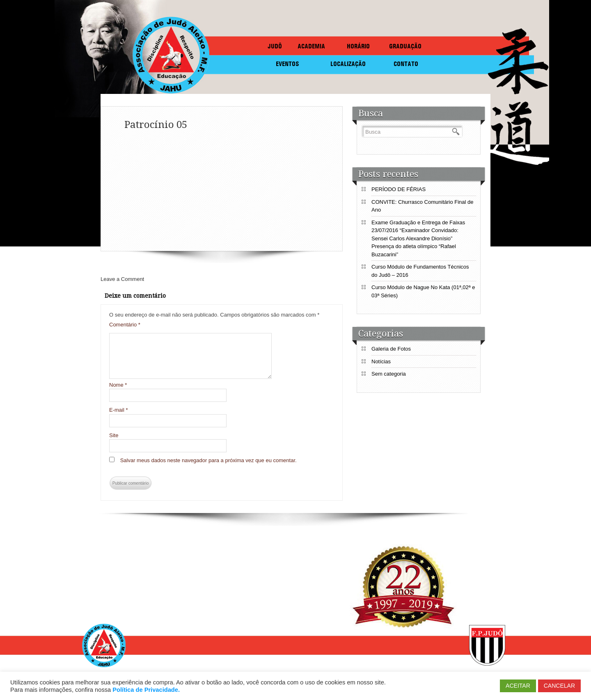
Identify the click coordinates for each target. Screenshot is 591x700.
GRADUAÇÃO (405, 46)
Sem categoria (389, 374)
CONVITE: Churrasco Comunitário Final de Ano (423, 206)
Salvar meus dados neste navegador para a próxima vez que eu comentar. (208, 460)
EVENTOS (287, 64)
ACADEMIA (311, 46)
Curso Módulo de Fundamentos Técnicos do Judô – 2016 (420, 271)
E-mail (119, 410)
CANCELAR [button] (559, 686)
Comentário (125, 325)
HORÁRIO (358, 46)
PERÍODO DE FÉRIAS (399, 189)
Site (114, 435)
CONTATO (406, 64)
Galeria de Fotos (391, 349)
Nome (118, 385)
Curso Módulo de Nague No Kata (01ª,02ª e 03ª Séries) (423, 291)
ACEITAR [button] (518, 686)
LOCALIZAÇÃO (348, 64)
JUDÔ (275, 46)
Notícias (381, 361)
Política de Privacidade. (146, 690)
